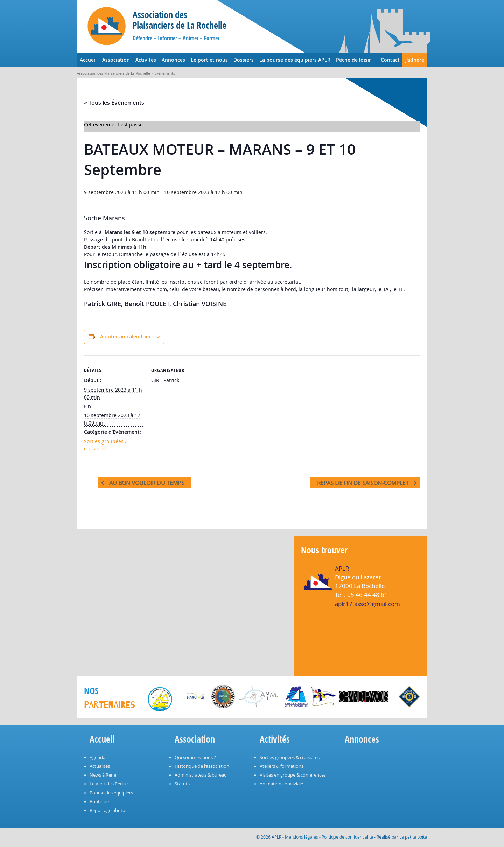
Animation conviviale (281, 784)
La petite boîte (413, 837)
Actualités (100, 766)
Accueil (88, 60)
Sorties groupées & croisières (290, 758)
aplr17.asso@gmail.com (367, 604)
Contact (390, 60)
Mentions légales (302, 837)
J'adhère (415, 60)
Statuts (182, 784)
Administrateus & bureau (201, 775)
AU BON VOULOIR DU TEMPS (146, 483)
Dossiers (244, 60)
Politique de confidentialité (347, 837)
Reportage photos (108, 810)
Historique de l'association (202, 766)
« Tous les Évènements (114, 103)
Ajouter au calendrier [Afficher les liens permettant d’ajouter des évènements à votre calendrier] (125, 336)
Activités (146, 60)
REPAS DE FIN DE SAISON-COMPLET (364, 483)
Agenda (97, 758)
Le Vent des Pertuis (110, 784)
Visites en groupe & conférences (293, 775)
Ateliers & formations (282, 766)
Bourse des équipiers (111, 793)
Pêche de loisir (353, 60)
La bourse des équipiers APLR (295, 60)
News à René (103, 775)
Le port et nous (209, 60)
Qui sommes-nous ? (195, 758)
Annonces (173, 60)
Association (116, 60)
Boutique (99, 802)
